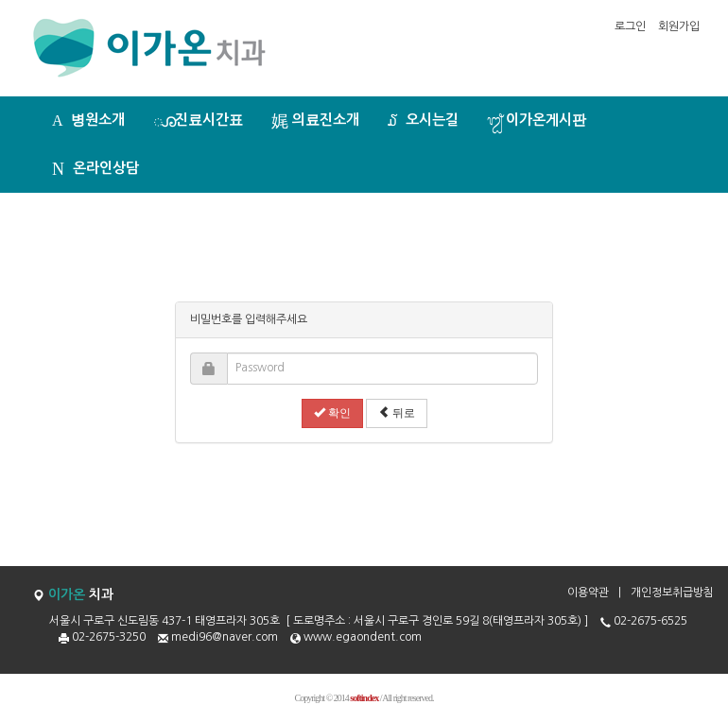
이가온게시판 (537, 120)
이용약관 (588, 593)
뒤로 (397, 413)
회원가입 (679, 26)
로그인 (630, 26)
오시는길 (423, 120)
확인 (332, 413)
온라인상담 (95, 169)
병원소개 (88, 120)
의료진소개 (315, 121)
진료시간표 (198, 120)
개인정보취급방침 (672, 593)
